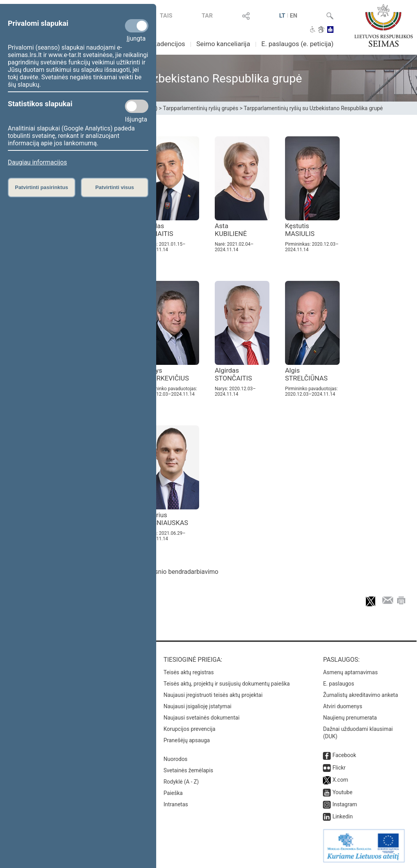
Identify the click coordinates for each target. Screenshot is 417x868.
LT (282, 16)
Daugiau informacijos (37, 162)
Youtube (342, 792)
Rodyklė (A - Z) (181, 782)
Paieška (173, 793)
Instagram (345, 804)
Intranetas (176, 804)
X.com (340, 780)
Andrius (166, 519)
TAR (207, 16)
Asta (231, 230)
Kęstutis (300, 230)
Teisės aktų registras (189, 672)
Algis (306, 374)
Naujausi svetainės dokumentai (202, 718)
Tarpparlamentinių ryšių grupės (200, 108)
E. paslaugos (339, 684)
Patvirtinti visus (115, 187)
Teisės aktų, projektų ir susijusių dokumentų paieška (227, 684)
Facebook (344, 755)
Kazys (167, 374)
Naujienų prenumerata (350, 718)
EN (293, 16)
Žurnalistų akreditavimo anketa (360, 695)
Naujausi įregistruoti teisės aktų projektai (213, 695)
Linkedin (342, 816)
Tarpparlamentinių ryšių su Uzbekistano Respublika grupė (313, 108)
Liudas (159, 230)
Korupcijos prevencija (190, 729)
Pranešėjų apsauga (187, 740)
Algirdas (233, 374)
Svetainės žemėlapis (188, 770)
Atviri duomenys (342, 706)
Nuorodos (176, 759)
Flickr (339, 768)
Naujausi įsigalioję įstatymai (198, 706)
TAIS (166, 16)
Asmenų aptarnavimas (350, 672)
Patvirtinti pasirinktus (41, 187)
